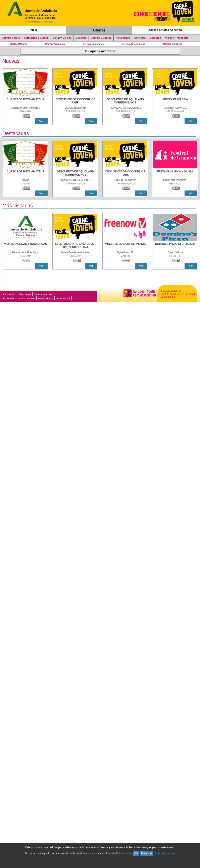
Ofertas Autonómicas (133, 44)
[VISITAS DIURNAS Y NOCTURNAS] (26, 246)
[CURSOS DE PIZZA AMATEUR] (26, 101)
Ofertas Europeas (173, 44)
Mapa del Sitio (45, 298)
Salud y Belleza (62, 38)
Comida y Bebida (101, 38)
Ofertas (99, 30)
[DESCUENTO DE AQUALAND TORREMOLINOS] (125, 101)
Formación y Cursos (36, 38)
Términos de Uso (43, 294)
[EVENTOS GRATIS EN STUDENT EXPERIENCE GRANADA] (75, 246)
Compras (155, 38)
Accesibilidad (63, 298)
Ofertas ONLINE (18, 44)
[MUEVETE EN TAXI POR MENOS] (125, 246)
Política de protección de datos (19, 298)
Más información (165, 853)
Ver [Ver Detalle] (41, 121)
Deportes (81, 38)
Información (9, 294)
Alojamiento (123, 38)
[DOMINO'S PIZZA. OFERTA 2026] (175, 246)
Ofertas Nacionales (93, 44)
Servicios (140, 38)
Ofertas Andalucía (55, 44)
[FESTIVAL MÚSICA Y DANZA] (175, 173)
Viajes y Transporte (177, 38)
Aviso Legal (25, 294)
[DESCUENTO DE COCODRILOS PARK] (75, 101)
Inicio (33, 30)
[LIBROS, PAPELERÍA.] (175, 101)
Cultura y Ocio (11, 38)
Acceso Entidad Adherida (165, 30)
